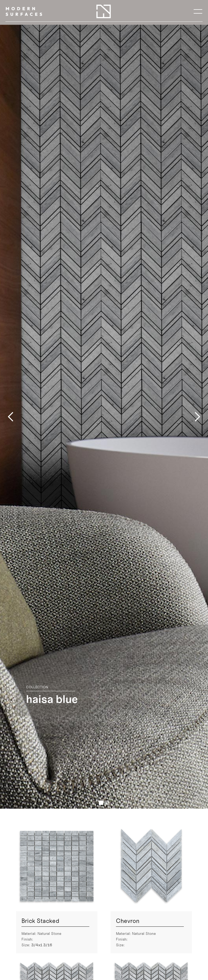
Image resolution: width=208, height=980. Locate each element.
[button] (198, 11)
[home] (24, 11)
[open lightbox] (57, 866)
